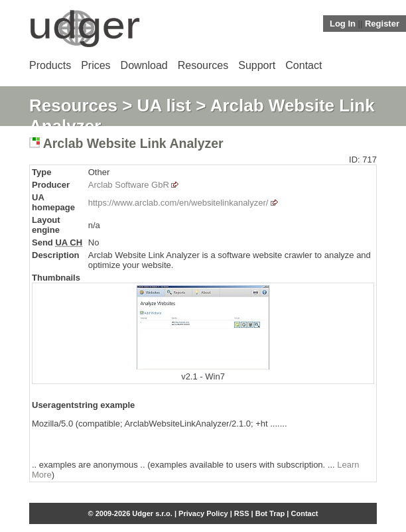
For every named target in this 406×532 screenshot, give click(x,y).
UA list (164, 105)
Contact (304, 65)
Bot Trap (270, 513)
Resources (203, 65)
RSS (242, 513)
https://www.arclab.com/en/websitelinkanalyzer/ (178, 203)
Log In (343, 24)
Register (382, 24)
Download (144, 65)
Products (50, 65)
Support (257, 65)
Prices (96, 65)
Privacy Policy (203, 513)
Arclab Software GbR (129, 185)
